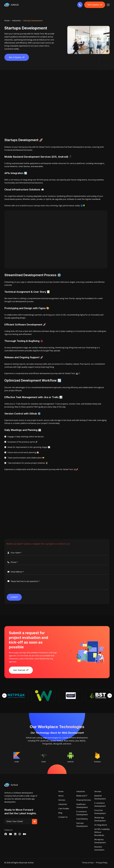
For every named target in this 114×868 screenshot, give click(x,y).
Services (62, 800)
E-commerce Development (82, 813)
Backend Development (100, 797)
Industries (16, 21)
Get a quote (94, 5)
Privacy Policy (102, 863)
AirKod (31, 863)
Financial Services (84, 800)
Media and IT (82, 796)
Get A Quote (17, 57)
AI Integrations (101, 825)
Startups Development (82, 825)
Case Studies (64, 809)
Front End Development (100, 812)
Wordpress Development (100, 841)
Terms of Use (88, 863)
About (61, 796)
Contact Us (63, 817)
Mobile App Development (100, 819)
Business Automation (99, 848)
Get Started (21, 670)
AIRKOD (12, 5)
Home (7, 21)
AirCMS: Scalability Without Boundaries (102, 832)
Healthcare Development (82, 806)
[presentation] (4, 696)
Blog (60, 813)
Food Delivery (82, 819)
